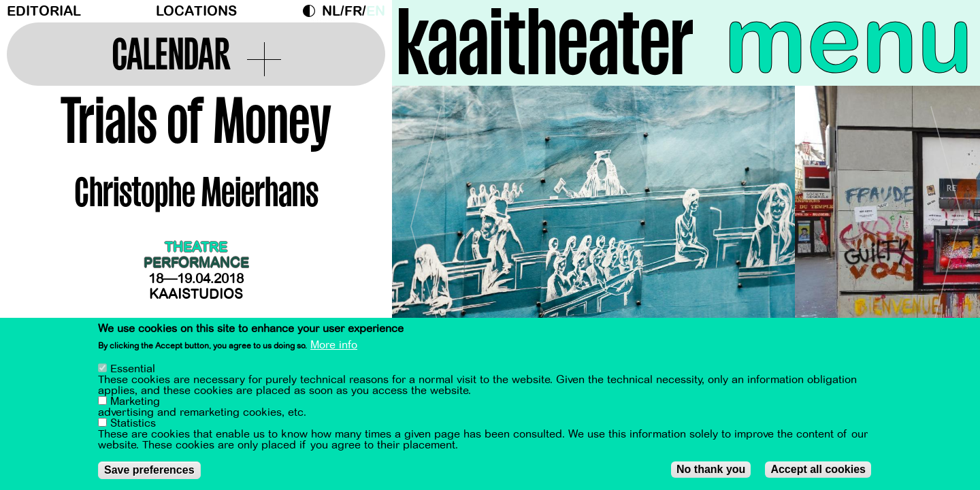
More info (334, 345)
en (376, 11)
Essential (133, 369)
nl (331, 11)
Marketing (135, 402)
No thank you (711, 469)
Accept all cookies (818, 469)
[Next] (946, 221)
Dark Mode (312, 11)
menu (849, 41)
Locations (196, 11)
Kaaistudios (196, 294)
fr (353, 11)
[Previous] (426, 221)
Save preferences (149, 470)
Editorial (44, 11)
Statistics (133, 423)
